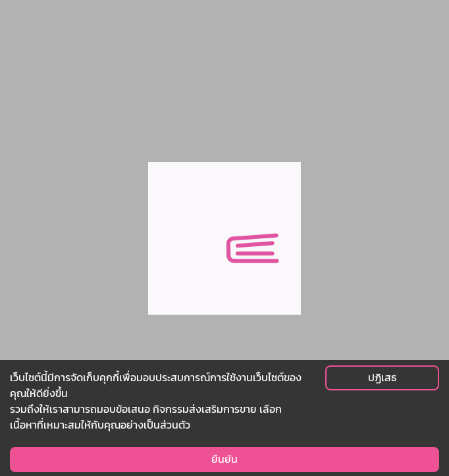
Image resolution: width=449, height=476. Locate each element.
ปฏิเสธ (382, 378)
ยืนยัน (224, 459)
